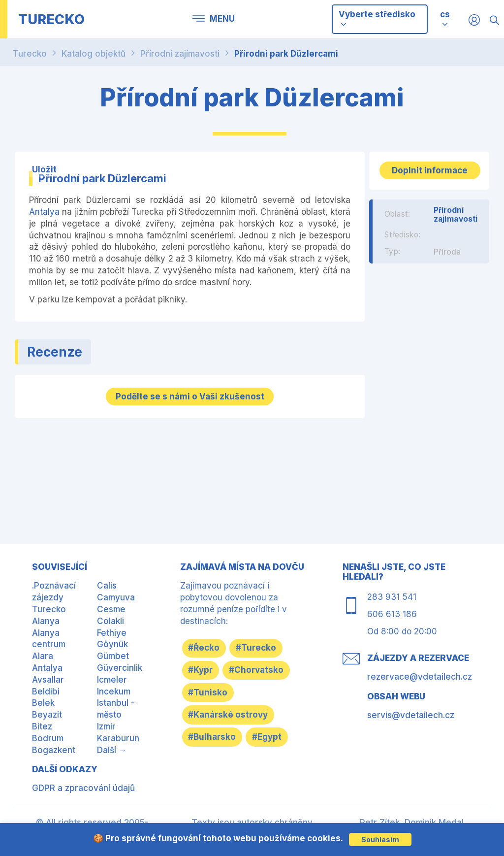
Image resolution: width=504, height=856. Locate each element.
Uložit (44, 169)
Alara (43, 654)
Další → (112, 748)
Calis (107, 583)
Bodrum (48, 736)
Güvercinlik (120, 665)
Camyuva (116, 595)
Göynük (112, 642)
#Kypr (205, 669)
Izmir (106, 724)
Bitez (42, 724)
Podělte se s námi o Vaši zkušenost (190, 395)
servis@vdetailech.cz (411, 713)
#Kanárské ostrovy (232, 740)
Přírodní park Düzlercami (286, 54)
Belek (43, 700)
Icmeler (112, 677)
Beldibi (46, 689)
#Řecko (208, 646)
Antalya (44, 212)
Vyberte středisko (377, 19)
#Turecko (269, 646)
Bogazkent (54, 748)
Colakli (110, 619)
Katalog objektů (94, 54)
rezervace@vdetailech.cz (420, 674)
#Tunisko (212, 717)
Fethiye (112, 630)
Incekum (114, 689)
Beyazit (47, 712)
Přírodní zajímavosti (180, 54)
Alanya (46, 619)
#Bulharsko (216, 764)
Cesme (111, 607)
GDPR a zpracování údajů (83, 786)
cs (445, 14)
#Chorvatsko (220, 693)
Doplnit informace (429, 176)
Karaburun (118, 736)
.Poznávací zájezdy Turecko (54, 595)
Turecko (30, 54)
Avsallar (48, 677)
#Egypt (207, 787)
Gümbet (113, 654)
